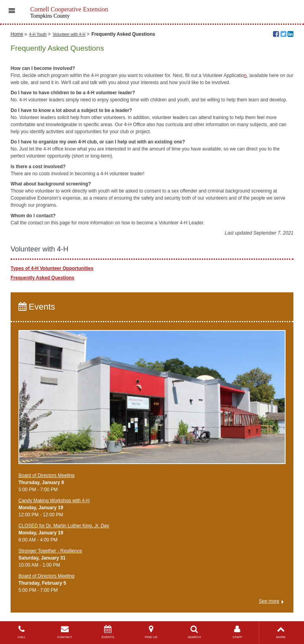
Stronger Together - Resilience (50, 551)
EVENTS (108, 632)
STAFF (238, 632)
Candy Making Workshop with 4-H (54, 501)
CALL (22, 632)
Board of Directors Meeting (47, 475)
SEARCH (194, 632)
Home (17, 34)
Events (37, 307)
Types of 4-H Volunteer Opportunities (52, 268)
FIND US (151, 632)
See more (269, 601)
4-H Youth (38, 34)
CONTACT (65, 632)
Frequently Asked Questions (42, 278)
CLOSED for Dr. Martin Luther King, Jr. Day (64, 526)
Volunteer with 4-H (69, 34)
